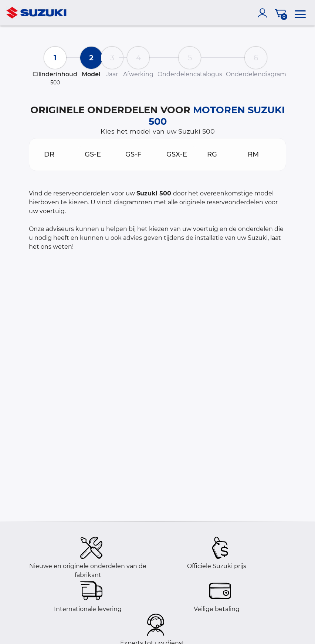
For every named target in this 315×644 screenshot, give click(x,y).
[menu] (300, 13)
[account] (264, 13)
